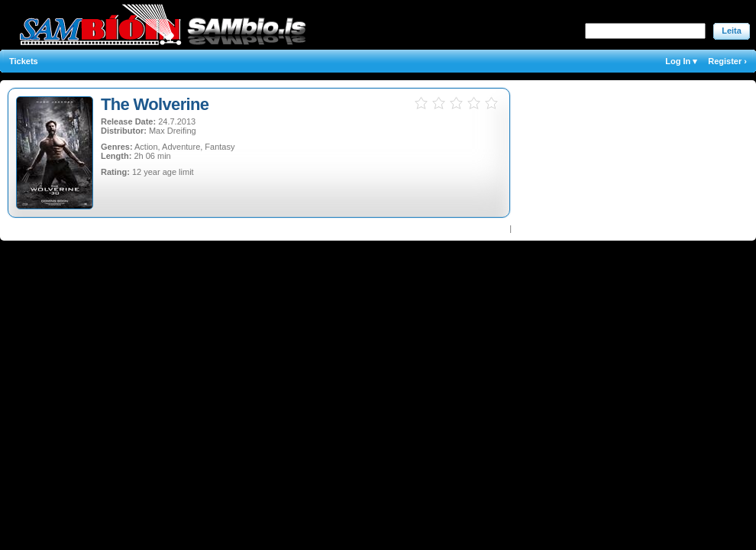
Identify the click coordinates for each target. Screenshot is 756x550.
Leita (732, 31)
